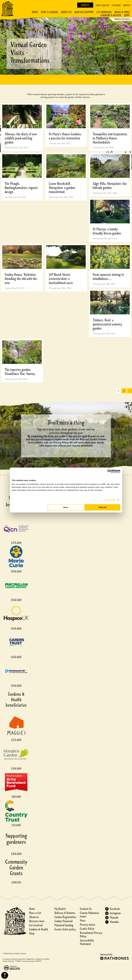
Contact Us (86, 909)
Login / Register (102, 5)
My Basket (116, 5)
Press (83, 921)
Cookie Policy (87, 929)
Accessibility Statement (87, 942)
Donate (85, 5)
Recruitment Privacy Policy (91, 935)
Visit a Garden (49, 12)
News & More (122, 12)
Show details (110, 500)
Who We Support (84, 12)
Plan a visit (35, 913)
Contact (127, 5)
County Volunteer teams (89, 915)
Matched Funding (64, 925)
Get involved (104, 12)
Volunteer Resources (122, 19)
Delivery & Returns (65, 913)
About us (34, 917)
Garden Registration (65, 917)
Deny (66, 507)
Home (35, 12)
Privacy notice (88, 925)
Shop (127, 15)
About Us (66, 12)
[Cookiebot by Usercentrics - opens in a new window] (109, 471)
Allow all (102, 507)
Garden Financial (63, 921)
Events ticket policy (65, 929)
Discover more (37, 921)
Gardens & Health (111, 15)
